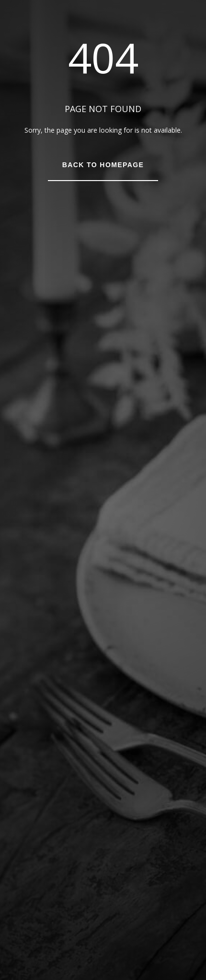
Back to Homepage (103, 165)
